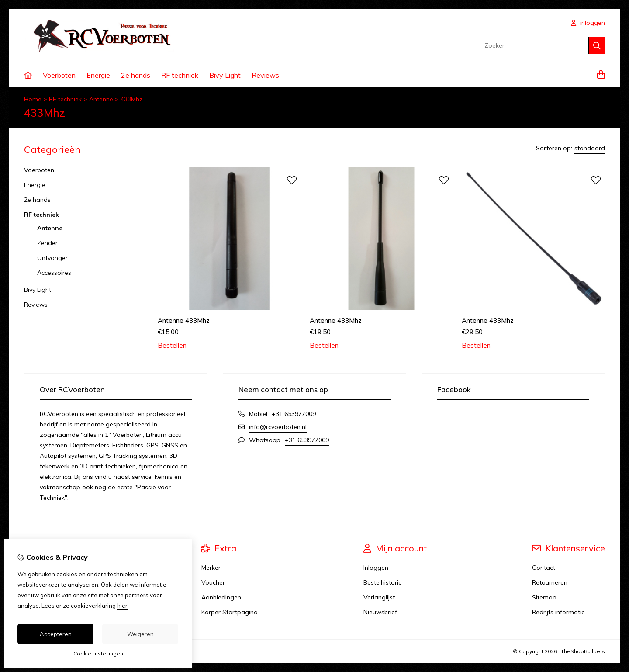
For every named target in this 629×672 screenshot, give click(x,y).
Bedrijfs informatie (558, 612)
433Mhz (132, 99)
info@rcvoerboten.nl (278, 427)
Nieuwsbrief (380, 612)
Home (33, 99)
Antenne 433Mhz (184, 320)
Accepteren (56, 634)
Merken (212, 568)
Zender (47, 243)
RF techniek (180, 75)
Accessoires (54, 273)
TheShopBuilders (583, 651)
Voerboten (59, 75)
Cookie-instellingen (98, 653)
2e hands (136, 75)
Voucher (213, 582)
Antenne (101, 99)
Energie (98, 75)
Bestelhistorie (383, 582)
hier (122, 606)
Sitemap (544, 597)
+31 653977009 (294, 414)
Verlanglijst (379, 597)
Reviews (265, 75)
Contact (544, 568)
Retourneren (550, 582)
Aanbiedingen (221, 597)
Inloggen (376, 568)
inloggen (588, 23)
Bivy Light (225, 75)
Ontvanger (52, 258)
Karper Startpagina (230, 612)
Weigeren (140, 634)
